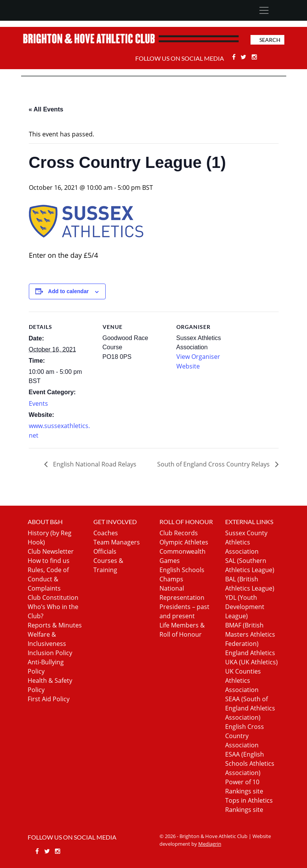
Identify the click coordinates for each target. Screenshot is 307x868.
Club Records (179, 533)
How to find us (49, 561)
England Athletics (250, 653)
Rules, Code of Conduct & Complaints (48, 579)
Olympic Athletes (184, 542)
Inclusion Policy (50, 653)
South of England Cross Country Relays (214, 464)
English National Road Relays (94, 464)
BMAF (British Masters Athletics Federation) (250, 634)
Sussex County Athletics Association (246, 542)
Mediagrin (210, 844)
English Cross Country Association (245, 736)
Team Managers (117, 542)
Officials (105, 551)
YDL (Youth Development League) (245, 607)
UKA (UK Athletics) (251, 662)
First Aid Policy (49, 699)
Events (38, 403)
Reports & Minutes (55, 625)
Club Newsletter (51, 551)
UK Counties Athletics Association (243, 680)
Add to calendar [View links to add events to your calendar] (68, 291)
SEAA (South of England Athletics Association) (250, 708)
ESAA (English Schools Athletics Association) (250, 763)
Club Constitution (53, 597)
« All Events (46, 109)
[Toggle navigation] (264, 10)
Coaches (106, 533)
